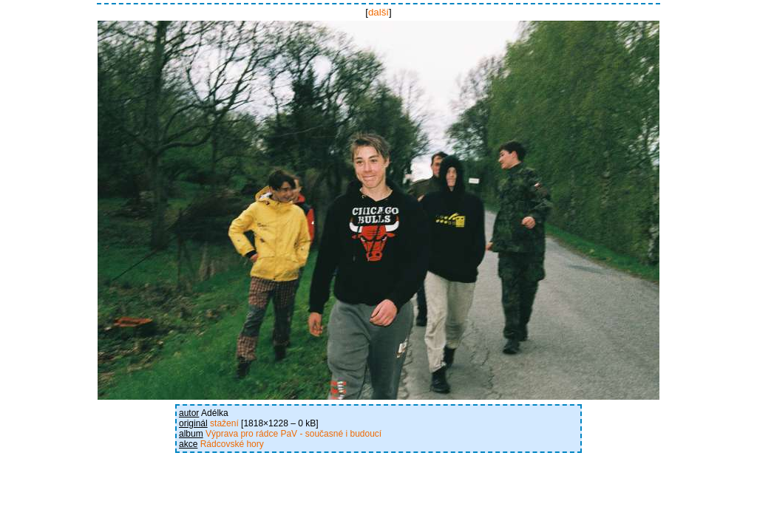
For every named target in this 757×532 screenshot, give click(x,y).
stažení (224, 423)
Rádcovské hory (232, 444)
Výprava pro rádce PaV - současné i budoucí (293, 434)
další (378, 12)
